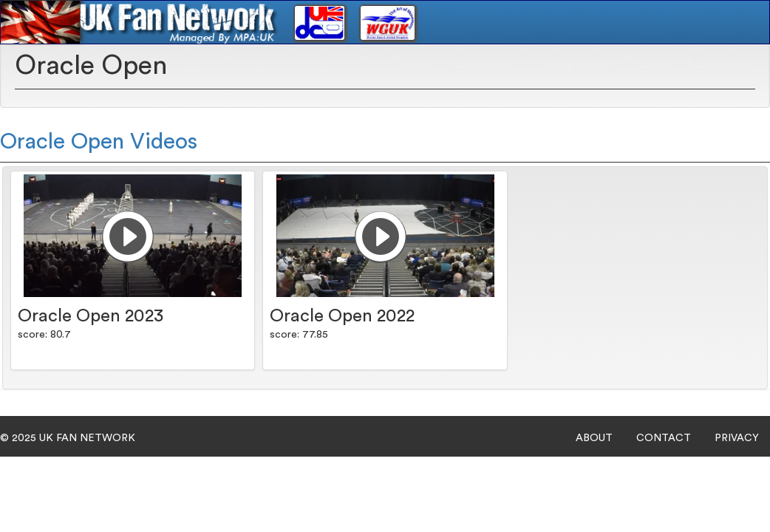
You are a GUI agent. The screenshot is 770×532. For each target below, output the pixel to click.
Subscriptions (720, 64)
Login (653, 64)
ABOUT (594, 438)
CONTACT (664, 438)
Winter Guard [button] (581, 64)
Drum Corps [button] (488, 64)
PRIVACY (737, 438)
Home (418, 64)
